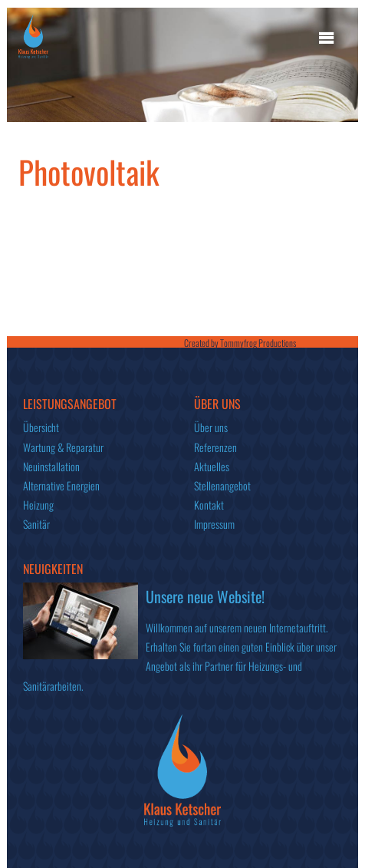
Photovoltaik (89, 172)
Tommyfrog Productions (258, 343)
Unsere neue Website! (205, 596)
